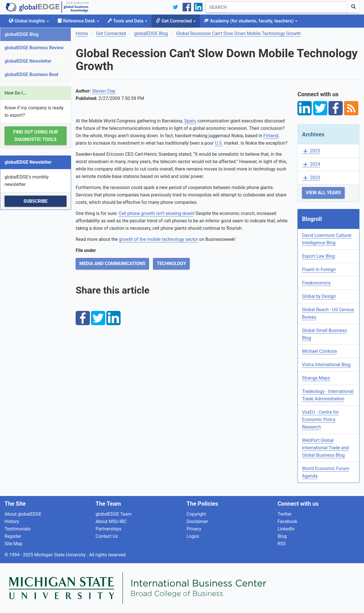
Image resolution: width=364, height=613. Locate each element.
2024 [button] (311, 164)
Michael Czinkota (319, 351)
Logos (193, 536)
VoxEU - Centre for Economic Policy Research (320, 420)
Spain (190, 121)
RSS (282, 544)
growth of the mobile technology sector (158, 239)
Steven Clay (104, 91)
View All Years (323, 193)
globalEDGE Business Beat (31, 74)
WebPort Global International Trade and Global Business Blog (325, 448)
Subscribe (35, 201)
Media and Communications (112, 264)
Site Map (14, 544)
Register (13, 536)
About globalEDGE (23, 514)
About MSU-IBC (111, 521)
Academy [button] (251, 21)
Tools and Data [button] (127, 21)
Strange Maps (316, 378)
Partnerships (108, 529)
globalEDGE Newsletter (28, 61)
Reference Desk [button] (78, 21)
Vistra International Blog (326, 365)
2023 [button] (311, 178)
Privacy (194, 529)
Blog (282, 536)
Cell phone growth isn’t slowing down (156, 213)
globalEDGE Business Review (34, 48)
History (12, 521)
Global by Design (319, 296)
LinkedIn (286, 529)
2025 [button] (311, 151)
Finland (271, 136)
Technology (171, 264)
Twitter (285, 514)
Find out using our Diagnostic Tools (35, 136)
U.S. (219, 143)
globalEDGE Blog (22, 34)
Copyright (196, 514)
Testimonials (17, 529)
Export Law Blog (318, 256)
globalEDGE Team (114, 514)
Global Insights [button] (29, 21)
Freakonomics (316, 283)
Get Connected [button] (176, 21)
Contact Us (107, 536)
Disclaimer (197, 521)
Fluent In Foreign (319, 269)
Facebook (287, 521)
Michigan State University (61, 555)
